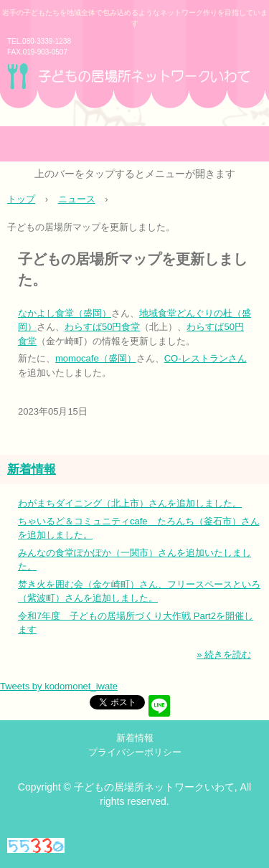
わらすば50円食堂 (102, 327)
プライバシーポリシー (135, 752)
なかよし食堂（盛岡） (65, 313)
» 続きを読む (224, 655)
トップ (21, 199)
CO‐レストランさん (206, 358)
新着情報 (32, 470)
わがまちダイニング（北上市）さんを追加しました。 (130, 503)
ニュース (77, 199)
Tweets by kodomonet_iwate (59, 686)
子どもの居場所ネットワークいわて (134, 93)
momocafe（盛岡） (96, 358)
